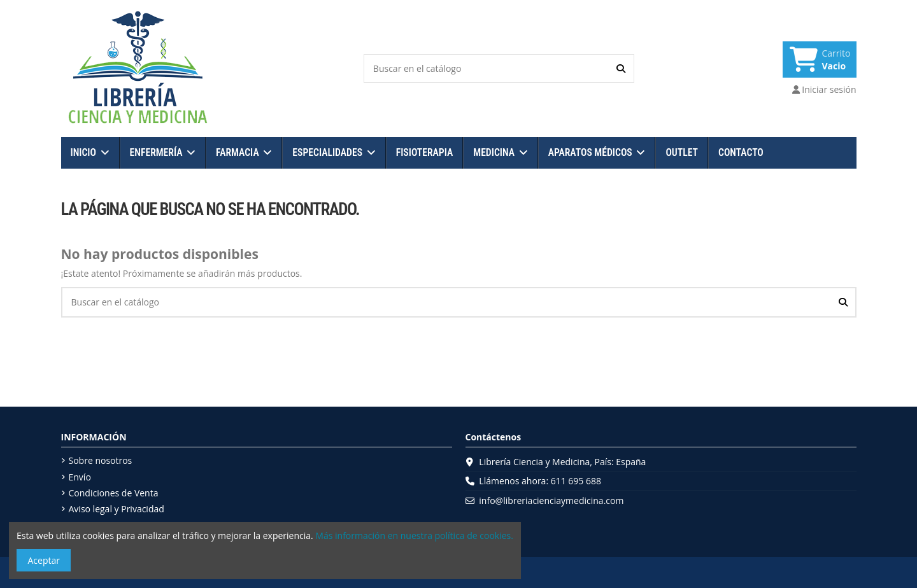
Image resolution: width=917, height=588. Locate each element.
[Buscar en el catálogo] (621, 68)
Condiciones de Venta (114, 493)
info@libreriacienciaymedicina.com (551, 500)
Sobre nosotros (101, 460)
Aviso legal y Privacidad (117, 509)
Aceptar (44, 560)
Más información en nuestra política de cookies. (414, 535)
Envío (80, 477)
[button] (90, 153)
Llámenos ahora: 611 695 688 (540, 481)
